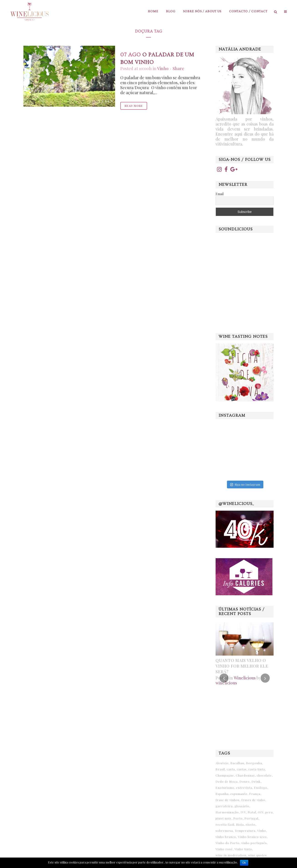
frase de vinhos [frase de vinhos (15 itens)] (228, 800)
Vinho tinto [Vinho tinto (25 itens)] (243, 849)
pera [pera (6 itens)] (269, 812)
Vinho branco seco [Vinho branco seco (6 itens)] (252, 837)
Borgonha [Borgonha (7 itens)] (254, 763)
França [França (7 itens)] (255, 794)
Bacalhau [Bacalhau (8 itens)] (237, 763)
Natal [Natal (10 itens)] (252, 812)
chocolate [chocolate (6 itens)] (264, 775)
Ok (244, 863)
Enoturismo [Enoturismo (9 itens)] (225, 788)
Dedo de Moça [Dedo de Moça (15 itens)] (227, 781)
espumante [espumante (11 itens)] (239, 794)
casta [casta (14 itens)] (231, 769)
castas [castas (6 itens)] (242, 769)
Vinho (163, 68)
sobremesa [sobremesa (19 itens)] (224, 831)
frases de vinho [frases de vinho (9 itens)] (253, 800)
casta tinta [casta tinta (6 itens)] (257, 769)
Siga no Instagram (245, 484)
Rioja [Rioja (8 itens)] (240, 824)
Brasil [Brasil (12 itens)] (220, 769)
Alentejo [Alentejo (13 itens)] (222, 763)
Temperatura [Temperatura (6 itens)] (245, 831)
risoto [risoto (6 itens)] (250, 824)
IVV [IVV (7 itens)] (243, 812)
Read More (134, 106)
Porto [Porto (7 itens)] (238, 818)
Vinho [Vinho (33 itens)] (262, 831)
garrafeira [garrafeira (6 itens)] (224, 806)
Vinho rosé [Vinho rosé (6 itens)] (224, 849)
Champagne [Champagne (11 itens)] (225, 775)
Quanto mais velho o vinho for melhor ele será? (242, 666)
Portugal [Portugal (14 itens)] (251, 818)
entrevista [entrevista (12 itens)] (244, 788)
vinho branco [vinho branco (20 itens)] (226, 837)
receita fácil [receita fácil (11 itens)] (225, 824)
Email (220, 194)
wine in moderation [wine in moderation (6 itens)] (231, 855)
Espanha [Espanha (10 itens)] (222, 794)
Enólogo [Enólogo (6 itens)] (261, 788)
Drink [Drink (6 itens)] (256, 781)
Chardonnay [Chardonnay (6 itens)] (245, 775)
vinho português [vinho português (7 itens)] (254, 843)
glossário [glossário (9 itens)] (242, 806)
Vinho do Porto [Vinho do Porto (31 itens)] (228, 843)
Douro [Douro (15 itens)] (245, 781)
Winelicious (245, 678)
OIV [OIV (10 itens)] (261, 812)
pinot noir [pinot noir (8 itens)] (224, 818)
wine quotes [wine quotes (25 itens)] (257, 855)
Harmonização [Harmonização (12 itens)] (227, 812)
